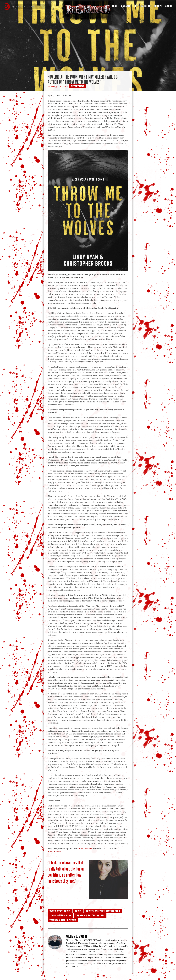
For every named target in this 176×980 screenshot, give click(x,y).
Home (115, 7)
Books (78, 911)
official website (84, 849)
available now (54, 852)
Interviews (78, 86)
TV (136, 7)
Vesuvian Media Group (63, 920)
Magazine (126, 7)
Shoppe (158, 7)
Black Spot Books (60, 911)
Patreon (146, 7)
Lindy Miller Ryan (60, 916)
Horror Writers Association (103, 911)
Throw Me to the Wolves (90, 916)
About (169, 7)
